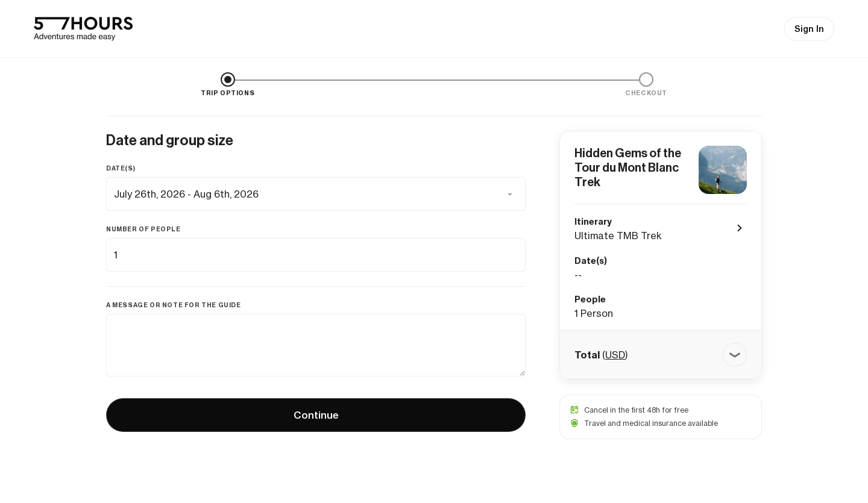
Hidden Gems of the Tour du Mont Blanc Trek (628, 167)
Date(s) (121, 168)
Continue (316, 415)
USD (615, 355)
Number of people (143, 229)
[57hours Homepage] (83, 29)
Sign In (809, 29)
